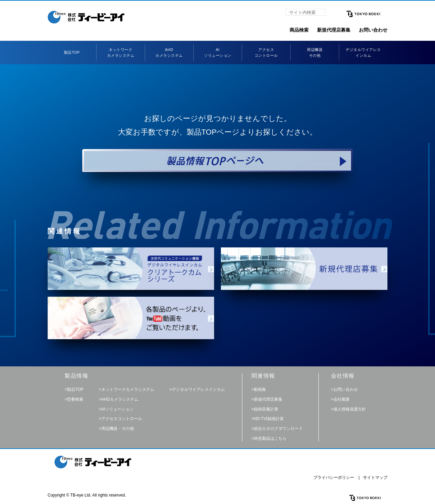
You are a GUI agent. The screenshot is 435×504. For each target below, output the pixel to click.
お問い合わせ (373, 30)
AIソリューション (117, 409)
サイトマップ (375, 477)
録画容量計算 (266, 409)
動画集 (260, 389)
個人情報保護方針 (350, 409)
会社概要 (342, 399)
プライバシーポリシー (334, 477)
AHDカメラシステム (120, 399)
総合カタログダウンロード (278, 429)
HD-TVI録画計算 (269, 419)
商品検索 (299, 30)
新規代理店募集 (334, 30)
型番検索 (75, 399)
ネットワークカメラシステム (128, 389)
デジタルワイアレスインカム (198, 389)
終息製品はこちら (270, 438)
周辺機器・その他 (118, 429)
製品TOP (72, 52)
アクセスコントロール (122, 419)
